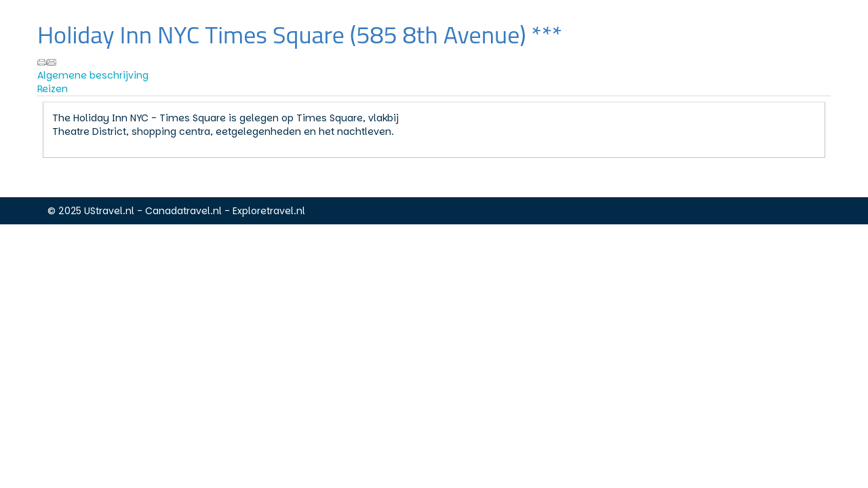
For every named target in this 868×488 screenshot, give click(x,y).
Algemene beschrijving (93, 75)
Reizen (53, 89)
